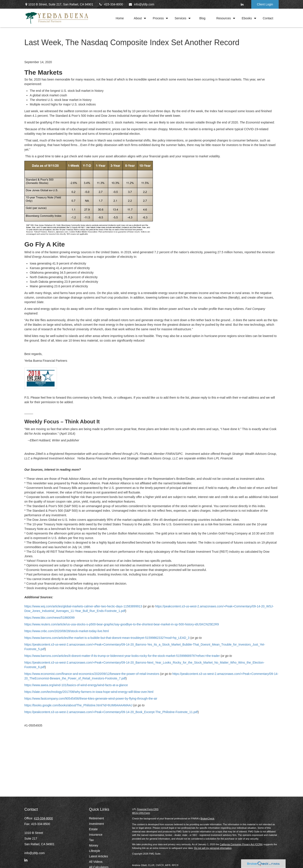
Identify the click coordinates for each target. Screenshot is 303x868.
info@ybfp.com (141, 4)
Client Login (265, 4)
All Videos (96, 862)
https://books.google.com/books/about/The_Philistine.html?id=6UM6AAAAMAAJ (78, 705)
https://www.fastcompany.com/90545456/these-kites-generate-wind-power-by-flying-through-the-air (91, 699)
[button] (120, 18)
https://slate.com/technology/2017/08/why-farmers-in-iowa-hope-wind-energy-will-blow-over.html (89, 692)
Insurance (96, 835)
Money (94, 845)
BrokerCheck (207, 819)
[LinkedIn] (242, 4)
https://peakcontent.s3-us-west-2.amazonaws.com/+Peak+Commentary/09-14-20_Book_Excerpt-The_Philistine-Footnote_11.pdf (111, 712)
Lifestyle (95, 851)
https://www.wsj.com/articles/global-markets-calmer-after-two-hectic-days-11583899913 (83, 606)
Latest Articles (99, 856)
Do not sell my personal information (213, 848)
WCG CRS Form (141, 813)
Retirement (97, 818)
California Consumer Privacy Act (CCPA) (241, 844)
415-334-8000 (111, 4)
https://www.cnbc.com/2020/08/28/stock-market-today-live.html (67, 631)
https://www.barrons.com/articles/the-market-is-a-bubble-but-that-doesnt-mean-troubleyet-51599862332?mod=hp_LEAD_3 (107, 638)
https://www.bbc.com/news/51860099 (49, 618)
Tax (92, 840)
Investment (97, 824)
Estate (93, 829)
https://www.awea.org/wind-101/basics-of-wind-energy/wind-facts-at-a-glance (76, 685)
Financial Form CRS (148, 809)
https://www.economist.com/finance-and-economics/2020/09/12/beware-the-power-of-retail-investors (92, 674)
